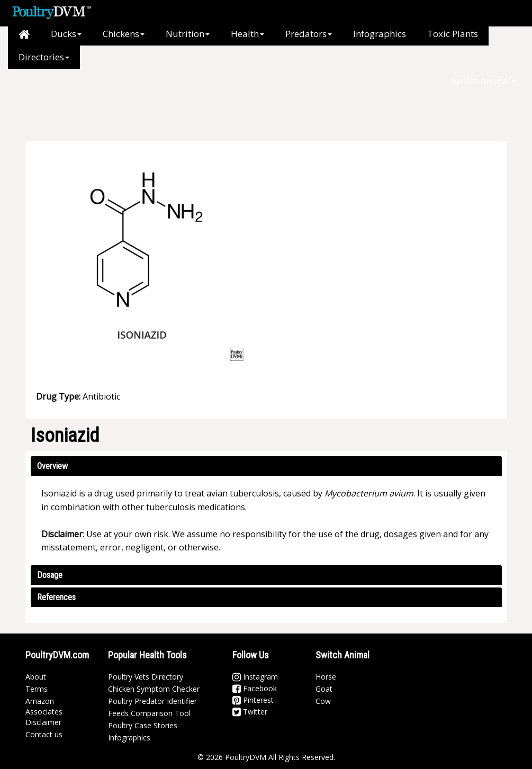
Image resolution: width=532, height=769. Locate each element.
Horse (326, 677)
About (36, 677)
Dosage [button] (50, 575)
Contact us (44, 734)
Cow (323, 701)
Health (247, 34)
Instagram (255, 677)
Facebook (255, 688)
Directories (44, 57)
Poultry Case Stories (143, 725)
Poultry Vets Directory (146, 677)
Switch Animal (484, 81)
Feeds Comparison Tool (149, 713)
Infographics (380, 34)
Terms (37, 689)
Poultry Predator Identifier (152, 701)
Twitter (250, 712)
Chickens (124, 34)
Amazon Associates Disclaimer (44, 712)
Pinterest (253, 700)
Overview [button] (52, 466)
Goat (324, 689)
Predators (309, 34)
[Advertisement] (232, 93)
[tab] (266, 466)
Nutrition (188, 34)
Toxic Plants (453, 34)
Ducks (66, 34)
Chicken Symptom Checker (154, 689)
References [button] (56, 597)
